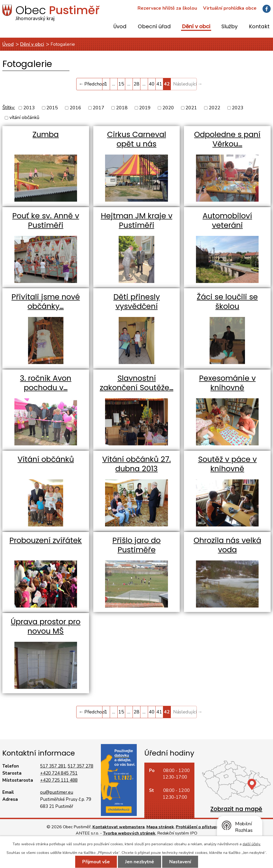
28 (136, 84)
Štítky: (9, 107)
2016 (75, 108)
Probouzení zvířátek (46, 540)
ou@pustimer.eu (57, 792)
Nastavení (180, 862)
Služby (230, 27)
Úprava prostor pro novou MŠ (46, 626)
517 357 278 (80, 766)
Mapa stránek (160, 827)
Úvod (120, 27)
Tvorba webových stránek (129, 833)
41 (159, 84)
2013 (29, 108)
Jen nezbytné (140, 862)
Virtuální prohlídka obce (230, 8)
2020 (168, 108)
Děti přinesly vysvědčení (137, 302)
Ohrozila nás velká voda (227, 545)
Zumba (46, 134)
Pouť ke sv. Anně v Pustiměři (46, 220)
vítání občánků (24, 118)
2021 (191, 108)
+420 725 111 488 (59, 780)
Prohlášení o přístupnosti (201, 827)
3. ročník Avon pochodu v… (46, 383)
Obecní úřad (154, 27)
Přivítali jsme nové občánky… (46, 302)
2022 (215, 108)
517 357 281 (53, 766)
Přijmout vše (96, 862)
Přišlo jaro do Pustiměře (136, 545)
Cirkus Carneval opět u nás (137, 139)
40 (152, 84)
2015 (52, 108)
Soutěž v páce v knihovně (227, 464)
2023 (238, 108)
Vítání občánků (46, 459)
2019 (145, 108)
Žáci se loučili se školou (227, 302)
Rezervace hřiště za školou (167, 8)
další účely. (252, 844)
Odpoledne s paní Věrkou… (227, 139)
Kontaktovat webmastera (119, 827)
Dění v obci (196, 27)
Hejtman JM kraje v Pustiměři (137, 220)
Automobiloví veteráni (227, 220)
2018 (122, 108)
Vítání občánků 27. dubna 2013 (136, 464)
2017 (99, 108)
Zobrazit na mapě (236, 809)
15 (121, 84)
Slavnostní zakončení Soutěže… (137, 383)
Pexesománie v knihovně (227, 383)
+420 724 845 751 (59, 773)
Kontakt (259, 27)
